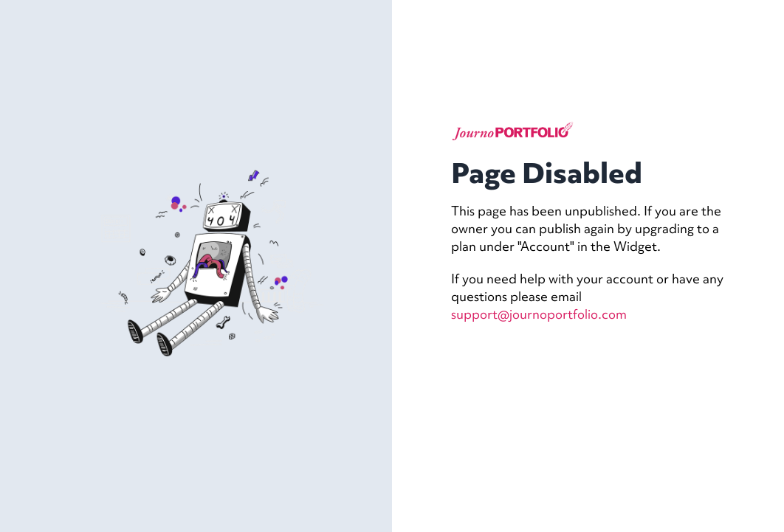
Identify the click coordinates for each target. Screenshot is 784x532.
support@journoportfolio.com (539, 314)
